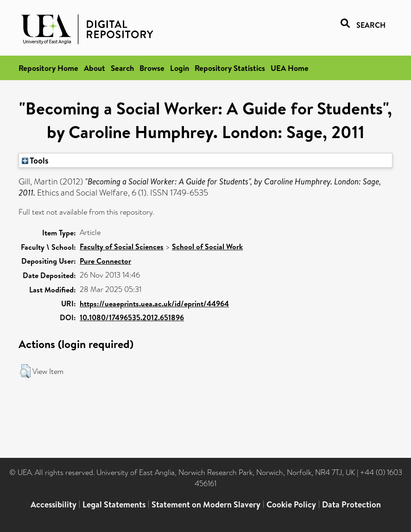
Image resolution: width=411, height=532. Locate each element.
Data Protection (351, 504)
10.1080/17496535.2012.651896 (132, 317)
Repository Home (48, 68)
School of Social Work (207, 247)
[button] (25, 371)
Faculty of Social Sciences (122, 247)
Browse (152, 68)
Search (122, 68)
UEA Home (290, 68)
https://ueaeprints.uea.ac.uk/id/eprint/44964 (154, 304)
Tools (35, 160)
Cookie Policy (291, 504)
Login (180, 68)
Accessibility (54, 504)
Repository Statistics (230, 68)
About (95, 68)
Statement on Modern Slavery (206, 504)
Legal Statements (114, 504)
